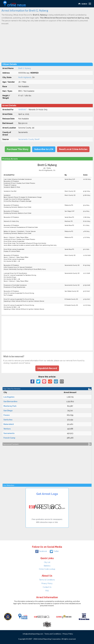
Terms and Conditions (53, 634)
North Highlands (25, 77)
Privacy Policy (47, 583)
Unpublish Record (47, 368)
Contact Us (47, 587)
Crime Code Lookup (47, 569)
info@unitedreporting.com (33, 634)
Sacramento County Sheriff (29, 139)
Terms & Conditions (47, 580)
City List (47, 562)
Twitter (54, 551)
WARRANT (23, 110)
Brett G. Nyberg (25, 68)
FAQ (47, 591)
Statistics (47, 566)
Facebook (41, 551)
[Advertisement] (47, 44)
